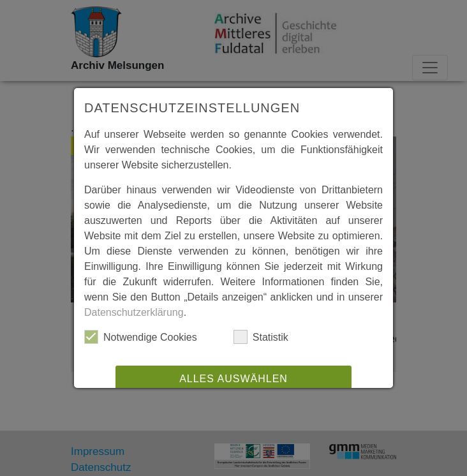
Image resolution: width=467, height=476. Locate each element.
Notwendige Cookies (141, 337)
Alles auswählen (233, 379)
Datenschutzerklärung (134, 312)
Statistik (261, 337)
